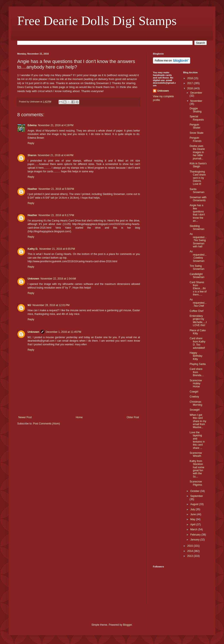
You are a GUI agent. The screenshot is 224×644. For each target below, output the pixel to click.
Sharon (32, 155)
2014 (190, 551)
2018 (190, 78)
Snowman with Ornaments (198, 199)
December (196, 93)
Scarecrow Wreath (196, 454)
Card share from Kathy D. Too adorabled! (197, 343)
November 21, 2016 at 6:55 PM (57, 249)
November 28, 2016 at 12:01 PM (51, 305)
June (193, 514)
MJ (29, 305)
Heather (32, 189)
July (193, 509)
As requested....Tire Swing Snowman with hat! (198, 240)
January (195, 540)
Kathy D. (33, 249)
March (194, 529)
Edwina (32, 125)
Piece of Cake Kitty (198, 332)
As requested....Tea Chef (198, 303)
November (196, 101)
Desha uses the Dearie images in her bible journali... (197, 152)
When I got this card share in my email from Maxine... (198, 421)
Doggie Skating (195, 110)
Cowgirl (194, 392)
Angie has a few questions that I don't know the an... (197, 213)
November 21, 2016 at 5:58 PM (56, 189)
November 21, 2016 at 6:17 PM (56, 215)
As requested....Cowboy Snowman (198, 256)
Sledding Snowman (197, 228)
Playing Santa (198, 364)
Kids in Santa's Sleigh (198, 165)
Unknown (33, 279)
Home (79, 417)
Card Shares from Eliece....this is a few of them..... (198, 289)
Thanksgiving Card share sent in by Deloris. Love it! (198, 178)
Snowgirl (194, 410)
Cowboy (194, 397)
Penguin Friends (195, 139)
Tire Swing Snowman (197, 267)
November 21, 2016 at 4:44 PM (55, 155)
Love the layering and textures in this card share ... (197, 440)
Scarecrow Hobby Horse (196, 384)
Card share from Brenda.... (197, 372)
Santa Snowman (197, 191)
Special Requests (197, 118)
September (197, 496)
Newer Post (25, 417)
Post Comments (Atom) (46, 424)
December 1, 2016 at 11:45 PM (63, 332)
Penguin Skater (195, 126)
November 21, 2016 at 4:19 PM (56, 125)
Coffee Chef (196, 311)
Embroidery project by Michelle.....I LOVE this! (198, 321)
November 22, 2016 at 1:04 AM (58, 279)
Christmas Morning (196, 403)
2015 (190, 546)
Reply (31, 143)
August (195, 504)
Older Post (133, 417)
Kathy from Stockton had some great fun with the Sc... (197, 469)
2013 (190, 556)
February (196, 535)
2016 (190, 88)
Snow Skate (196, 133)
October (195, 491)
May (193, 519)
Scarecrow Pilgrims (196, 483)
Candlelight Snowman (197, 276)
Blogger (127, 625)
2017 (190, 83)
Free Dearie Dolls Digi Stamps (97, 21)
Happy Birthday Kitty (196, 356)
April (193, 525)
